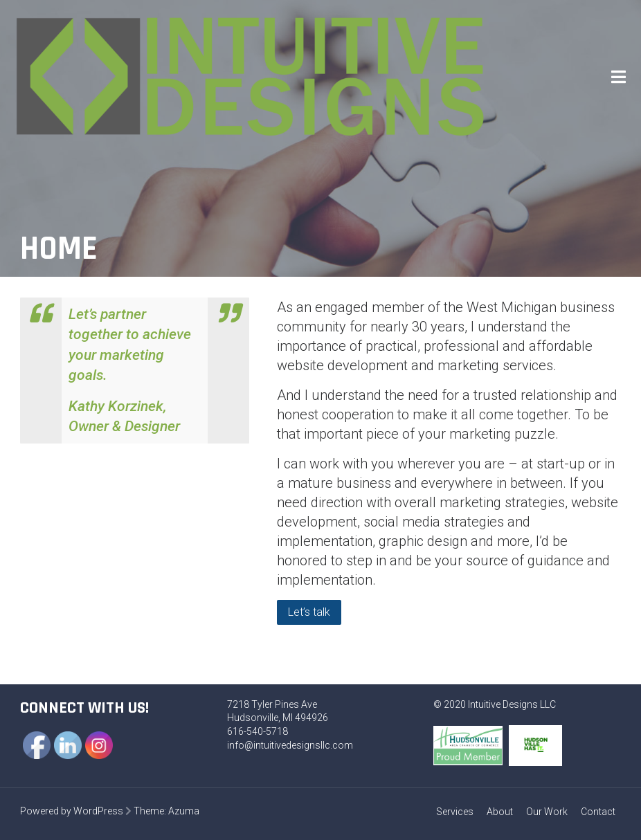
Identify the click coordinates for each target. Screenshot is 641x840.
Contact (598, 812)
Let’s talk (309, 612)
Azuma (184, 811)
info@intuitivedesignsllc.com (290, 745)
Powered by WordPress (72, 811)
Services (455, 812)
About (500, 812)
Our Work (547, 812)
